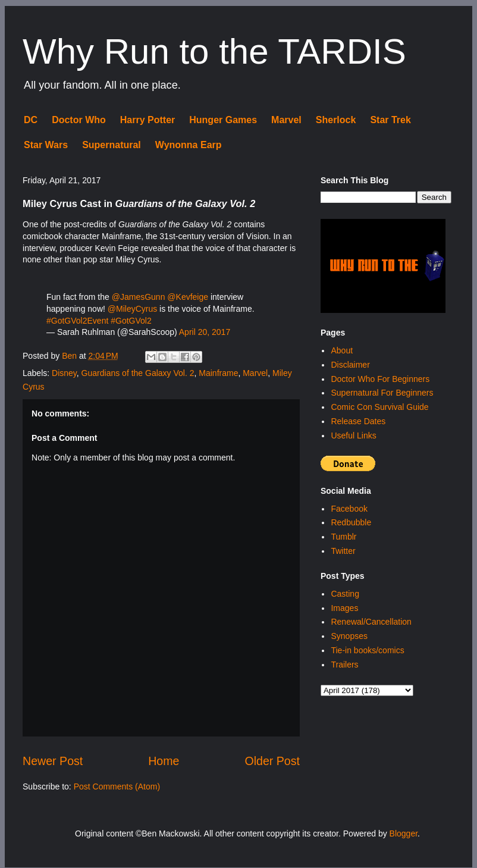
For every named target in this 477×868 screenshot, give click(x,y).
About (342, 350)
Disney (64, 373)
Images (344, 608)
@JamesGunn (139, 297)
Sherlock (336, 120)
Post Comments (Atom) (117, 786)
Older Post (272, 761)
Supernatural (112, 145)
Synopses (349, 636)
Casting (345, 594)
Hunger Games (223, 120)
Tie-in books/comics (367, 650)
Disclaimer (350, 365)
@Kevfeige (188, 297)
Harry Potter (148, 120)
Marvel (286, 120)
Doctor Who (79, 120)
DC (31, 120)
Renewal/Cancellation (371, 622)
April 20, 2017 (205, 332)
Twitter (343, 551)
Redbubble (351, 522)
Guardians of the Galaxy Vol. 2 (138, 373)
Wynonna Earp (189, 145)
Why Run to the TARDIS (214, 51)
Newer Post (53, 761)
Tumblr (343, 537)
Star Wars (46, 145)
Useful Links (353, 435)
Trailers (344, 665)
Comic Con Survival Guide (379, 407)
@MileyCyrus (132, 309)
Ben (70, 356)
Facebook (349, 509)
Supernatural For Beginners (382, 393)
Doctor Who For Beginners (380, 379)
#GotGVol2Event (77, 321)
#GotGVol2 (131, 321)
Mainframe (218, 373)
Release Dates (358, 421)
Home (164, 761)
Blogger (404, 833)
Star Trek (390, 120)
